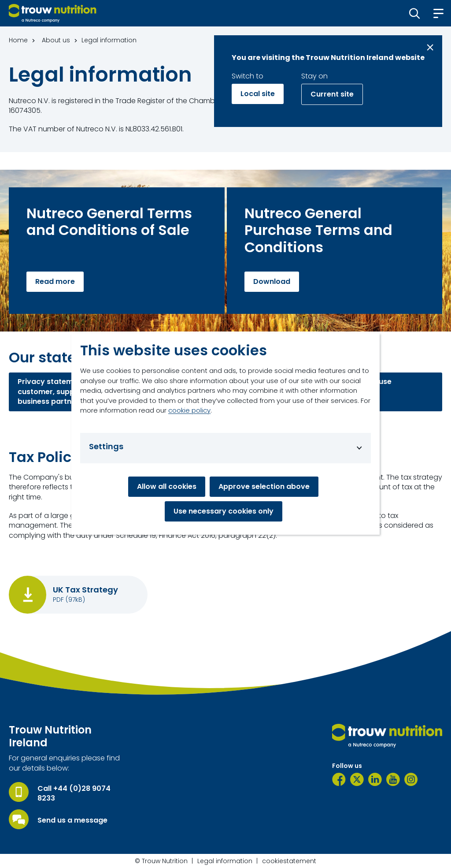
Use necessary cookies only (224, 511)
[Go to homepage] (53, 13)
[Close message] (430, 47)
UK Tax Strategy (85, 590)
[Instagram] (411, 779)
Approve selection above (264, 486)
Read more (55, 281)
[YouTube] (393, 779)
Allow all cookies (167, 486)
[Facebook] (339, 779)
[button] (415, 13)
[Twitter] (357, 779)
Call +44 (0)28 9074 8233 (74, 793)
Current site (332, 94)
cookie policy (189, 410)
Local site (258, 94)
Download (272, 281)
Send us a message (72, 820)
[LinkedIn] (375, 779)
